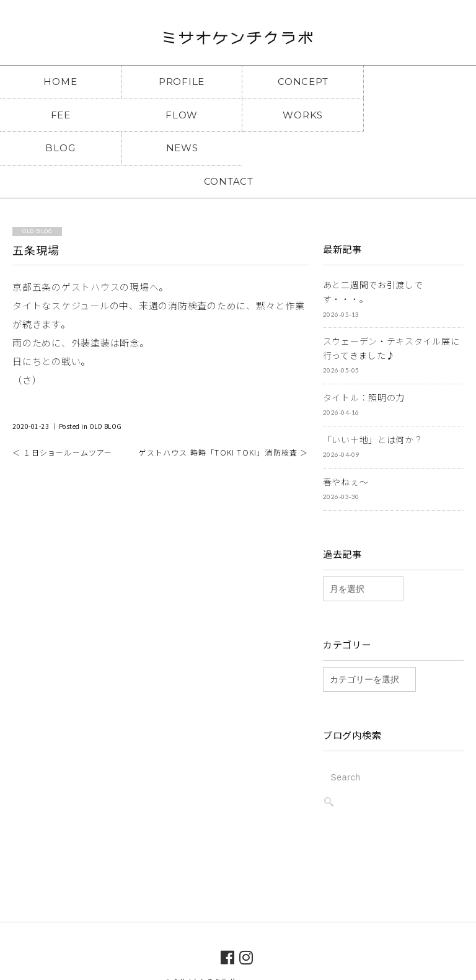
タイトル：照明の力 (364, 364)
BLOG (297, 115)
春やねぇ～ (346, 448)
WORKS (178, 115)
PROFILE (178, 82)
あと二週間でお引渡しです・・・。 (373, 259)
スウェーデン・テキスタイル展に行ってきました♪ (391, 315)
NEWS (416, 115)
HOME (59, 82)
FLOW (59, 115)
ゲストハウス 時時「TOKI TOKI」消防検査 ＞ (223, 419)
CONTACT (238, 148)
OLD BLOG (106, 393)
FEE (416, 82)
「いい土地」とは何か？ (373, 406)
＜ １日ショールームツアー (63, 419)
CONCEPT (297, 82)
